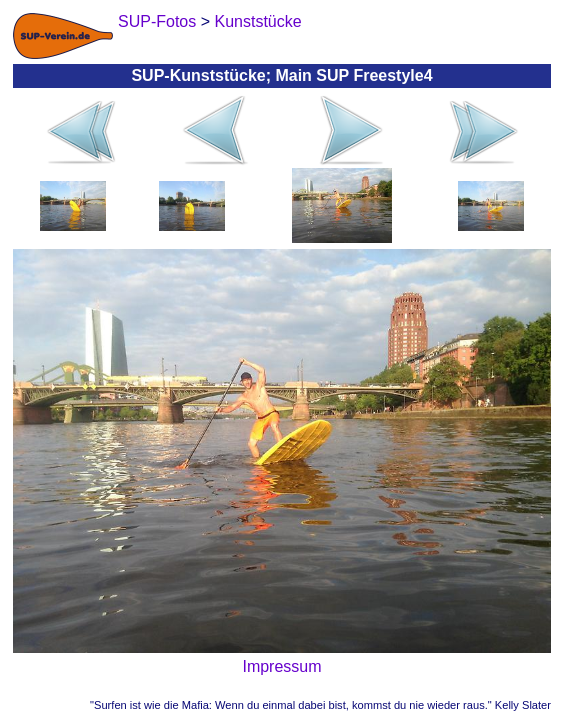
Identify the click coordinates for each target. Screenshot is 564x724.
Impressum (281, 666)
